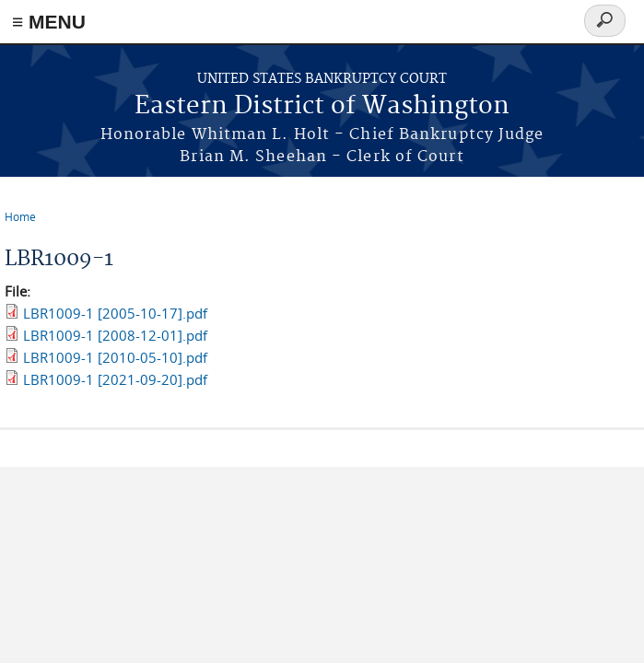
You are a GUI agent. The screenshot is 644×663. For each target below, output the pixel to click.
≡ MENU (49, 22)
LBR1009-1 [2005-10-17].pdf (115, 313)
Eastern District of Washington (322, 106)
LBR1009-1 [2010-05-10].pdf (115, 357)
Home (20, 216)
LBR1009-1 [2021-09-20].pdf (115, 379)
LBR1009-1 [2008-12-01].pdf (115, 335)
